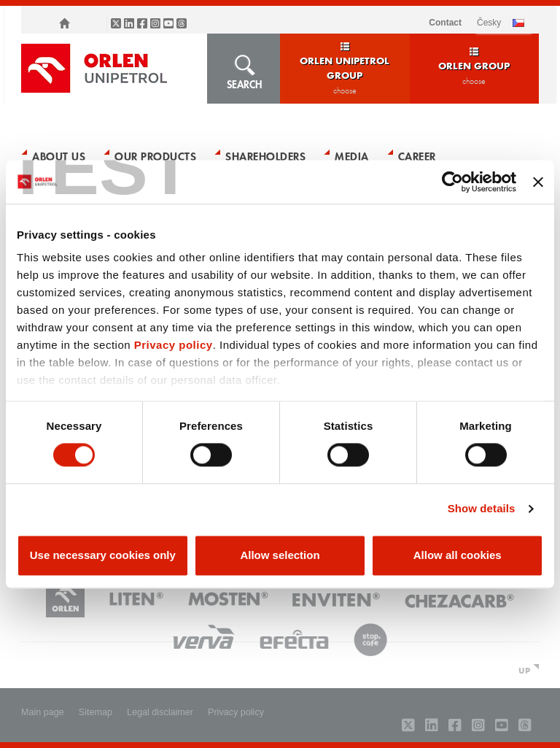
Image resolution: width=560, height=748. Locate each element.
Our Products (155, 155)
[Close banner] (538, 182)
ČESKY (489, 23)
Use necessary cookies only (103, 555)
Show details (482, 509)
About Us (59, 155)
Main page (43, 712)
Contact (445, 23)
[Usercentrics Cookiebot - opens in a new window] (452, 182)
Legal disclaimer (160, 712)
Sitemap (96, 712)
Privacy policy (174, 345)
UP (524, 670)
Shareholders (265, 155)
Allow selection (280, 555)
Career (417, 155)
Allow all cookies (458, 555)
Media (352, 155)
